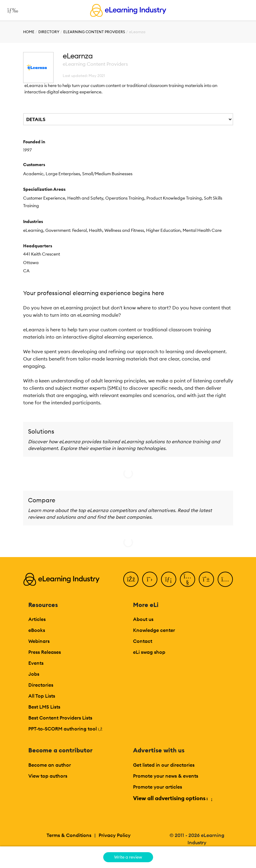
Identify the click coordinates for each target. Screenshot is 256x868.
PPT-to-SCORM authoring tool (65, 729)
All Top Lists (42, 696)
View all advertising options (172, 798)
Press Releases (45, 652)
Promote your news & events (166, 776)
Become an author (50, 765)
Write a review (128, 857)
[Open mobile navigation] (11, 10)
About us (143, 619)
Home (29, 32)
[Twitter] (150, 579)
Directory (49, 32)
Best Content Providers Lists (60, 718)
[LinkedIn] (169, 579)
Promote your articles (158, 787)
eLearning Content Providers (94, 32)
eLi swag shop (149, 652)
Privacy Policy (115, 835)
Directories (41, 685)
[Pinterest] (206, 579)
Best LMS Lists (44, 707)
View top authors (48, 776)
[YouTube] (188, 579)
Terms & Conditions (69, 835)
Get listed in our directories (164, 765)
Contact (143, 641)
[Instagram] (225, 579)
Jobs (34, 674)
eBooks (37, 630)
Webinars (39, 641)
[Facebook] (131, 579)
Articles (37, 619)
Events (36, 663)
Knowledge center (154, 630)
